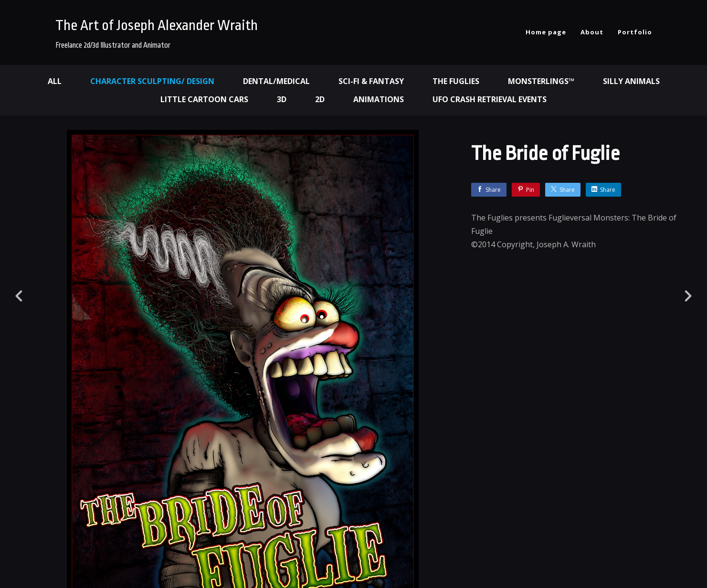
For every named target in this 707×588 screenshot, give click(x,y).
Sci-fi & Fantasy (371, 81)
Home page (546, 32)
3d (282, 99)
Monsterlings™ (541, 81)
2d (320, 99)
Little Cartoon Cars (204, 99)
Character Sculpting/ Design (152, 81)
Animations (379, 99)
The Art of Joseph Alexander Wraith (157, 25)
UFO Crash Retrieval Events (490, 99)
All (55, 81)
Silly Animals (631, 81)
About (592, 32)
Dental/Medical (276, 81)
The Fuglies (456, 81)
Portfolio (635, 32)
